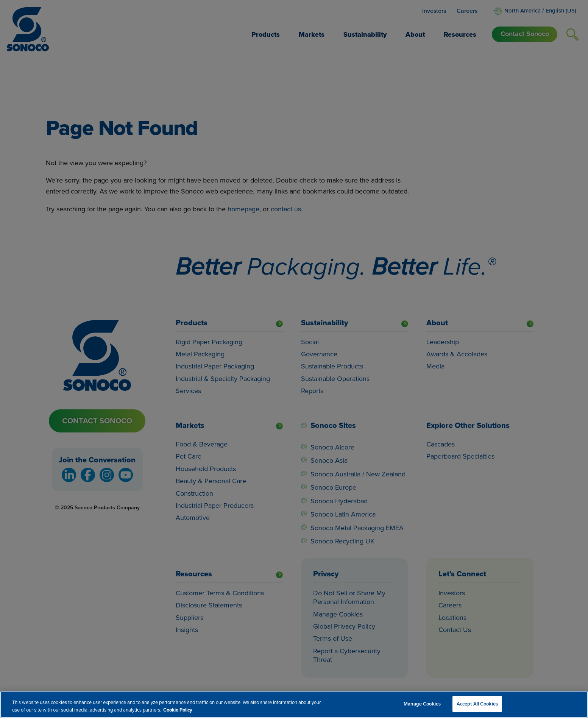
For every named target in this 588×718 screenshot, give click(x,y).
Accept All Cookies (477, 704)
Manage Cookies (422, 704)
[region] (294, 705)
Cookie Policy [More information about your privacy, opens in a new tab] (178, 710)
